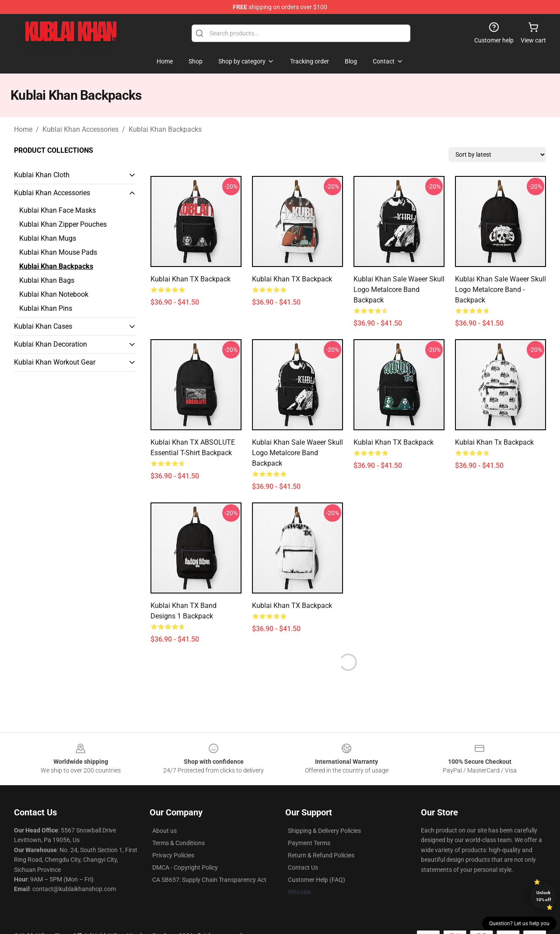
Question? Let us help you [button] (519, 923)
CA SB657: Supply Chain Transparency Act (209, 880)
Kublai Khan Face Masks (58, 210)
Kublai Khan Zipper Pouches (63, 224)
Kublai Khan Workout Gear (55, 362)
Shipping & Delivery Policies (324, 831)
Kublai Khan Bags (47, 280)
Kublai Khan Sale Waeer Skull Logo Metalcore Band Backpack (399, 290)
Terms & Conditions (178, 843)
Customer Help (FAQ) (317, 880)
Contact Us (303, 867)
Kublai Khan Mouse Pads (58, 252)
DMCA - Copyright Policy (185, 867)
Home (23, 129)
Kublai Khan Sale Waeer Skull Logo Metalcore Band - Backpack (500, 290)
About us (164, 831)
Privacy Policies (173, 855)
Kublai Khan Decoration (51, 344)
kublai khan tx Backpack (494, 442)
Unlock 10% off (544, 896)
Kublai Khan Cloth (42, 175)
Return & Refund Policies (321, 855)
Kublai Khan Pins (46, 308)
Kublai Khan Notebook (54, 294)
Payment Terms (309, 843)
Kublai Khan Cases (43, 326)
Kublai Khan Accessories (80, 129)
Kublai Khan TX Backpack (191, 279)
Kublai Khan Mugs (48, 238)
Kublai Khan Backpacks (165, 129)
